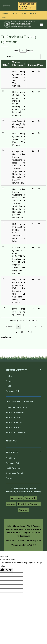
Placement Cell (12, 391)
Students (5, 14)
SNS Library (11, 458)
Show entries (24, 51)
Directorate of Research (16, 408)
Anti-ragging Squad (14, 473)
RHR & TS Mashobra (15, 413)
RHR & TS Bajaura (14, 423)
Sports (9, 381)
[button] (11, 443)
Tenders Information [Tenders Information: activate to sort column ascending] (18, 64)
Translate (26, 9)
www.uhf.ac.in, (13, 540)
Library (24, 14)
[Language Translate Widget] (27, 4)
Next (30, 332)
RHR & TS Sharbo (14, 428)
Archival (11, 504)
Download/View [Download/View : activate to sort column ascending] (35, 65)
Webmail (24, 510)
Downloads (30, 498)
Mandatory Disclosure (29, 504)
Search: (23, 57)
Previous (10, 326)
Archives (6, 337)
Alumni (15, 14)
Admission (16, 498)
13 (22, 332)
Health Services (13, 468)
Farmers (33, 14)
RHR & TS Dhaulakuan (16, 433)
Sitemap (9, 478)
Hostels (9, 376)
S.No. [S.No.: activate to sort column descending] (5, 65)
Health (9, 386)
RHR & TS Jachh (13, 418)
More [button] (4, 18)
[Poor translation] (9, 570)
